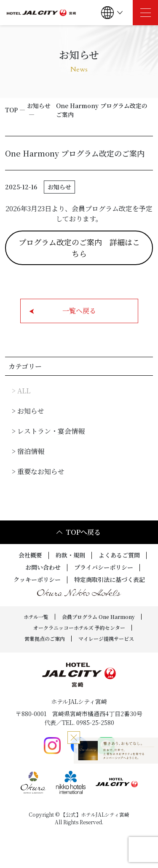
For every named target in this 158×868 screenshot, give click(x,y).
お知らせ (39, 106)
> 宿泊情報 (28, 451)
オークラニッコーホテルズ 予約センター (79, 628)
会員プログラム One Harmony (98, 617)
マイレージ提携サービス (106, 638)
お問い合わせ (43, 567)
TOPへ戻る (79, 532)
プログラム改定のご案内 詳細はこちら (79, 248)
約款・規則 (70, 555)
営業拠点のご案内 (45, 638)
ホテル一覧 (36, 617)
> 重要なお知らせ (38, 471)
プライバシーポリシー (104, 567)
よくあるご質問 (119, 555)
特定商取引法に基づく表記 (110, 579)
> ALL (21, 391)
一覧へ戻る (63, 311)
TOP (11, 110)
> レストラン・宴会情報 (48, 431)
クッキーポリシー (37, 579)
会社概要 (30, 555)
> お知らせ (28, 411)
